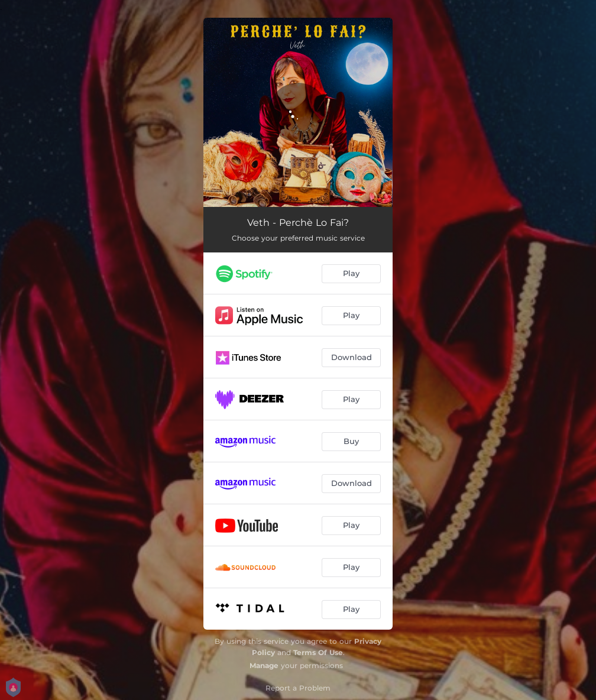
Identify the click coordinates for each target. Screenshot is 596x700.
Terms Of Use (318, 652)
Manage (264, 665)
